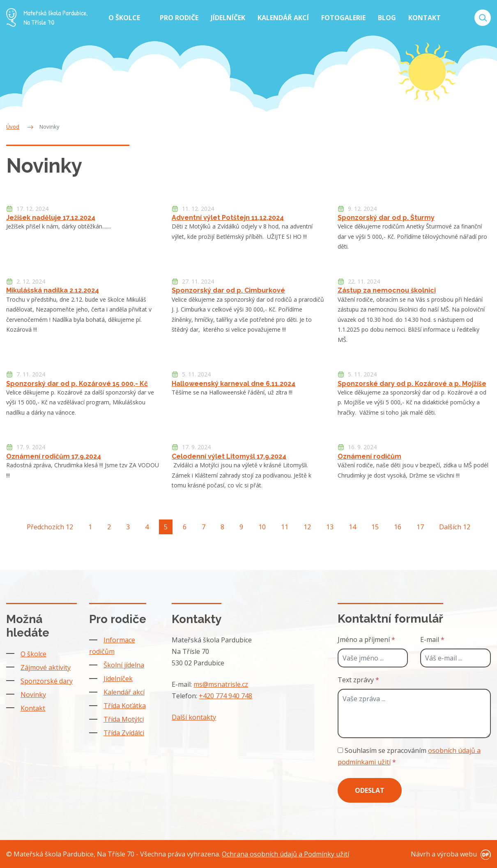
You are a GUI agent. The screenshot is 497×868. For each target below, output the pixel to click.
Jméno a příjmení (366, 639)
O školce (33, 654)
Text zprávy (358, 680)
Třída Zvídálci (124, 733)
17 (420, 527)
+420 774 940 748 (225, 696)
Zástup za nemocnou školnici (387, 290)
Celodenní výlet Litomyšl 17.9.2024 (229, 456)
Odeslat (370, 790)
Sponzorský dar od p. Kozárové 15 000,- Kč (77, 384)
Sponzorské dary (47, 681)
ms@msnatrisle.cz (221, 684)
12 (307, 527)
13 (330, 527)
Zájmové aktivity (46, 667)
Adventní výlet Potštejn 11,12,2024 (228, 218)
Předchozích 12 (50, 527)
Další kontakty (194, 717)
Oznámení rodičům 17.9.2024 (54, 456)
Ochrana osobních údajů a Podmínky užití (285, 854)
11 (285, 527)
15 (375, 527)
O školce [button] (125, 18)
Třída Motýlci (124, 719)
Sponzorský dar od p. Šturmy (386, 218)
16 (398, 527)
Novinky (33, 695)
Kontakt (33, 708)
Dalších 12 (455, 527)
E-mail (432, 639)
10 (262, 527)
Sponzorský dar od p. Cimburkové (228, 290)
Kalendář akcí (124, 692)
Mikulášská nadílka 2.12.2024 (53, 290)
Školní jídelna (124, 665)
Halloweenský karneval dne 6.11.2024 (234, 384)
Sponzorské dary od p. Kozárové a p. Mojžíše (412, 384)
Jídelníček (118, 679)
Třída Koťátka (125, 706)
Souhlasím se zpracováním (409, 756)
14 (352, 527)
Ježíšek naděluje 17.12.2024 (51, 218)
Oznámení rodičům (369, 456)
